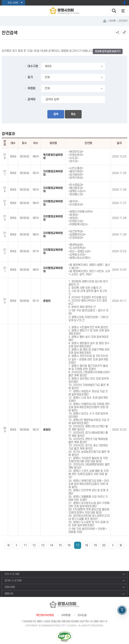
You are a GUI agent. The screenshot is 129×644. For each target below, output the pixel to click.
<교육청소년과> (77, 255)
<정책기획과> (76, 178)
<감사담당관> (76, 175)
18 (86, 545)
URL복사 (124, 32)
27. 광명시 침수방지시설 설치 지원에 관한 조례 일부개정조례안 (89, 505)
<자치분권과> (76, 205)
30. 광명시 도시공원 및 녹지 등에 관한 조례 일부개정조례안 (88, 524)
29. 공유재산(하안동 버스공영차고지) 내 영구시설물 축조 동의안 (89, 517)
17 (78, 545)
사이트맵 (66, 615)
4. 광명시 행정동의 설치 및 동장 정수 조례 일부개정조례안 (89, 345)
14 (51, 545)
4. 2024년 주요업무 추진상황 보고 (88, 297)
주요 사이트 (13, 3)
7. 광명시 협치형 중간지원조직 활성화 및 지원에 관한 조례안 (88, 368)
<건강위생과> (76, 238)
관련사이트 (10, 587)
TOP (122, 610)
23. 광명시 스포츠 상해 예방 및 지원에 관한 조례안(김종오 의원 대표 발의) (88, 474)
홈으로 (105, 21)
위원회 (31, 88)
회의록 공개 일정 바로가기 (108, 51)
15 (60, 545)
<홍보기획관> (76, 172)
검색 (56, 114)
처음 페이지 (9, 545)
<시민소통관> (76, 168)
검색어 (31, 99)
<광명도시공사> (77, 191)
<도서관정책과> (77, 248)
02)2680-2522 (78, 621)
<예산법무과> (76, 188)
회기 (30, 77)
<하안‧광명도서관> (80, 252)
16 (69, 545)
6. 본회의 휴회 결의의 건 (82, 307)
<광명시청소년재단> (80, 258)
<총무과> (73, 201)
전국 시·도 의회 (12, 574)
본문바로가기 (0, 0)
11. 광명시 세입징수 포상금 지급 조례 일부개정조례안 (88, 393)
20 (104, 545)
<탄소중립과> (76, 185)
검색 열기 (114, 11)
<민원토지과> (76, 221)
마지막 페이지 (120, 545)
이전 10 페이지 (16, 545)
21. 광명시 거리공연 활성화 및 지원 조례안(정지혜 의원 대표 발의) (88, 460)
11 (25, 545)
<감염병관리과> (77, 235)
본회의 (47, 301)
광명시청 (9, 594)
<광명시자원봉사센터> (81, 212)
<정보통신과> (76, 194)
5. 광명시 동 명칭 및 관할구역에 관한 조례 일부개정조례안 (89, 351)
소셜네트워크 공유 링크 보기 (118, 32)
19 (95, 545)
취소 (73, 114)
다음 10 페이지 (113, 545)
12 (34, 545)
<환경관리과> (76, 152)
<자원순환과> (76, 155)
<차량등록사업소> (78, 224)
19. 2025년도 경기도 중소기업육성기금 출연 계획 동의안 (88, 447)
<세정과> (73, 218)
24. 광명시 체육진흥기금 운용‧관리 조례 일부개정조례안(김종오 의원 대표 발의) (89, 484)
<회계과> (73, 215)
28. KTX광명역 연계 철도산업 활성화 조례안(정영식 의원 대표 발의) (89, 511)
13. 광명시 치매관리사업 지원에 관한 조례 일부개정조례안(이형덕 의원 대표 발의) (89, 407)
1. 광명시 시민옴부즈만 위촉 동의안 (88, 327)
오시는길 (82, 615)
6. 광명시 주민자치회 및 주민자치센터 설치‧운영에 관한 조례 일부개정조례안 (88, 359)
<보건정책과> (76, 231)
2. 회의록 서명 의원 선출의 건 (85, 288)
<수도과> (73, 158)
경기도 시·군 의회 (13, 581)
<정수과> (73, 161)
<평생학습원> (76, 245)
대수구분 (33, 66)
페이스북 (125, 3)
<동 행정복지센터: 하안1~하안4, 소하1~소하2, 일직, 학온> (89, 273)
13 (43, 545)
